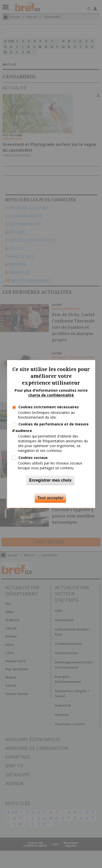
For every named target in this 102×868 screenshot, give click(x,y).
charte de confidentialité (51, 395)
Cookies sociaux (33, 458)
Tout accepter (50, 498)
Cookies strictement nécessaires (49, 407)
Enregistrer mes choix (50, 480)
